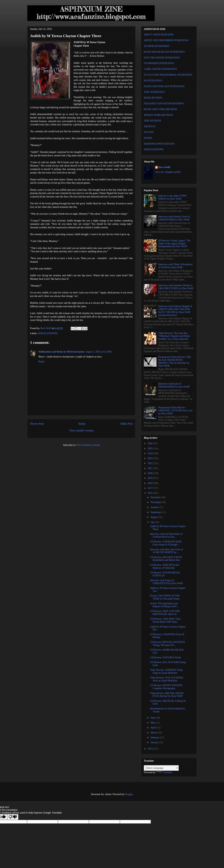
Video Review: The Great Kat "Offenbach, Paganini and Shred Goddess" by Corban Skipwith (174, 336)
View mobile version (81, 430)
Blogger (129, 794)
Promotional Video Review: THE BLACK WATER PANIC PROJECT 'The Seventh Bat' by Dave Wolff (175, 361)
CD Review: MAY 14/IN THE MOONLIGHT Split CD (165, 613)
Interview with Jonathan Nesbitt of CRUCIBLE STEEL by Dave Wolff (176, 287)
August (154, 517)
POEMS (148, 138)
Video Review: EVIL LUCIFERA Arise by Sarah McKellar (167, 679)
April (153, 728)
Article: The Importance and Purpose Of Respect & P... (164, 605)
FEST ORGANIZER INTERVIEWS (162, 58)
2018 (150, 483)
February (155, 738)
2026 (150, 443)
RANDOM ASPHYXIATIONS (159, 144)
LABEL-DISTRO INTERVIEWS (160, 69)
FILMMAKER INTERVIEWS (159, 63)
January (155, 742)
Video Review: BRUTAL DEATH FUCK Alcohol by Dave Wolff (167, 695)
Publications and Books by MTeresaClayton (61, 352)
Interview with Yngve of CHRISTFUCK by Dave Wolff (166, 582)
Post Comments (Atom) (88, 445)
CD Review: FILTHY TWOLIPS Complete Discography (166, 687)
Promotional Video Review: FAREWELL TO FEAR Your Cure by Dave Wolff (175, 411)
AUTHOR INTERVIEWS (157, 46)
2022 (150, 463)
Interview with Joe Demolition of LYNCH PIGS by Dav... (166, 535)
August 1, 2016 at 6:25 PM (98, 352)
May (153, 723)
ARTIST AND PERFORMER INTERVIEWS (166, 40)
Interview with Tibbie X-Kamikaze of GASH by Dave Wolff (176, 266)
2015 (150, 749)
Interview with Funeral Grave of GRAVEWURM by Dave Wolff (174, 218)
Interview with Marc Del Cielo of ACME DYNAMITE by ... (166, 551)
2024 (150, 453)
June (153, 718)
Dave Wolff (164, 167)
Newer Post (37, 424)
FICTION (149, 132)
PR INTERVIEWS (153, 81)
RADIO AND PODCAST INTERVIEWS (164, 86)
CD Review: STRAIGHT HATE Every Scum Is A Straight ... (166, 543)
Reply (41, 362)
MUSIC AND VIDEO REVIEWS (160, 109)
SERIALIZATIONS (48, 333)
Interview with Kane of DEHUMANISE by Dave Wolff (174, 385)
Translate (164, 772)
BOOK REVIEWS (153, 98)
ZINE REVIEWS (152, 121)
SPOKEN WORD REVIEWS (158, 115)
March (154, 733)
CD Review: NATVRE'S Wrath (165, 658)
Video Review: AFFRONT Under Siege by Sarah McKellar (166, 671)
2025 (150, 449)
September (156, 512)
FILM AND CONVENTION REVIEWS (164, 104)
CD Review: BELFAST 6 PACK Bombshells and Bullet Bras (166, 559)
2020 (150, 473)
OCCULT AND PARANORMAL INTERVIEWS (168, 75)
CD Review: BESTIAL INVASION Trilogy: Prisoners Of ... (167, 644)
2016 (150, 493)
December (156, 497)
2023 (150, 458)
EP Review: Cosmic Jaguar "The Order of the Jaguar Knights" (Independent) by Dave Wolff (174, 244)
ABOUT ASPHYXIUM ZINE (159, 35)
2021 (150, 468)
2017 (150, 488)
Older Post (126, 424)
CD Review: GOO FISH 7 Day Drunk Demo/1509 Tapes (165, 620)
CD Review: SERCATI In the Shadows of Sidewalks (164, 566)
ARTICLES (150, 126)
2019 (150, 478)
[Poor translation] (13, 817)
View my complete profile (168, 172)
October (155, 507)
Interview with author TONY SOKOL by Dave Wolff (173, 197)
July (153, 522)
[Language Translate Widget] (161, 768)
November (156, 502)
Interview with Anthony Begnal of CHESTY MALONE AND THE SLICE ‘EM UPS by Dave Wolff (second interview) (175, 311)
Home (82, 424)
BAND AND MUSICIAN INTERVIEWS (164, 52)
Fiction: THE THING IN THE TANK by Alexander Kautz (165, 597)
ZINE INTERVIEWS (154, 92)
